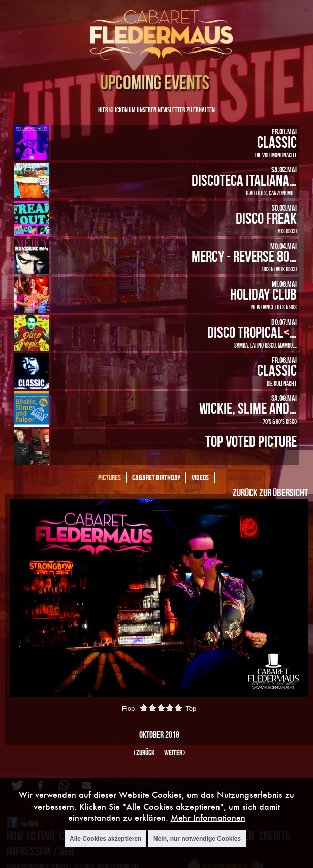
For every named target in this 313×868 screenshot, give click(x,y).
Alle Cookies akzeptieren (105, 839)
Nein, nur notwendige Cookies (197, 839)
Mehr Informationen (208, 818)
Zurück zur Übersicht (270, 492)
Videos (200, 478)
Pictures (109, 478)
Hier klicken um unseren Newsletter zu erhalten (156, 109)
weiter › (175, 753)
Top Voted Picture (251, 441)
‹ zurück (144, 753)
